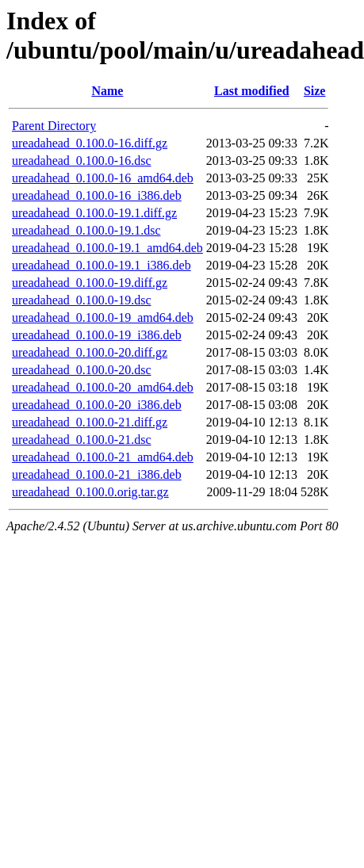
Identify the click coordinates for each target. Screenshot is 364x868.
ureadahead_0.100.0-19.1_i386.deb (102, 265)
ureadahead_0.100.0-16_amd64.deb (103, 178)
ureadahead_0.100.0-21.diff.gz (90, 422)
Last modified (252, 91)
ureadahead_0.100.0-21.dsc (82, 440)
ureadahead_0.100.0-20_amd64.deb (103, 387)
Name (107, 91)
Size (315, 91)
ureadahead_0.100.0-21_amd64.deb (103, 457)
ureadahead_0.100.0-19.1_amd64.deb (107, 248)
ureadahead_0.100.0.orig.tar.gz (90, 492)
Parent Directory (54, 126)
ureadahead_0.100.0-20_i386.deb (97, 405)
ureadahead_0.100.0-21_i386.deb (97, 474)
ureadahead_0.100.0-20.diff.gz (90, 352)
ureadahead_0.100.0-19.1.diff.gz (94, 213)
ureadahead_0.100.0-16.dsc (82, 161)
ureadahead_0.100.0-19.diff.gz (90, 283)
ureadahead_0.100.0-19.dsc (82, 300)
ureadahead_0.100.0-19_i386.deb (97, 335)
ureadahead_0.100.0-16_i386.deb (97, 195)
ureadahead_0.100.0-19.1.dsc (86, 230)
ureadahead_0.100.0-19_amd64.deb (103, 317)
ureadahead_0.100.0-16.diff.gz (90, 143)
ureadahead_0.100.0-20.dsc (82, 370)
